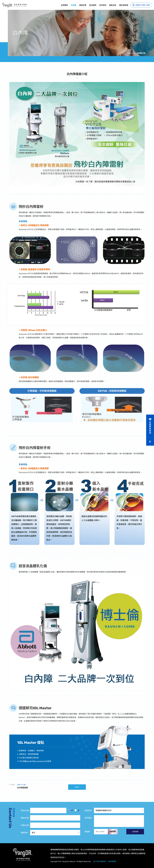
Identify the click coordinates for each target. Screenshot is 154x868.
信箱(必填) (25, 825)
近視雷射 (64, 5)
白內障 (74, 5)
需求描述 (88, 818)
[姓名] (48, 810)
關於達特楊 (124, 5)
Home (133, 53)
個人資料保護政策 (100, 861)
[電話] (55, 818)
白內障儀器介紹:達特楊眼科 (14, 5)
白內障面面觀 (42, 786)
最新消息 (113, 5)
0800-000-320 (141, 5)
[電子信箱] (55, 825)
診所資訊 (103, 5)
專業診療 (83, 5)
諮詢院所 (88, 811)
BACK (77, 787)
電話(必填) (25, 818)
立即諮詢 (135, 832)
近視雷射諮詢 (150, 428)
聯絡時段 (24, 833)
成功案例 (93, 5)
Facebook (150, 442)
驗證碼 (87, 832)
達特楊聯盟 (112, 861)
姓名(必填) (25, 811)
